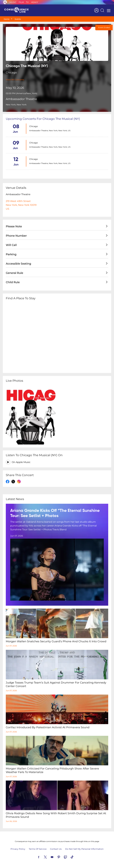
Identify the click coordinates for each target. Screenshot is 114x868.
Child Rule (13, 282)
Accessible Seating (18, 264)
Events (18, 19)
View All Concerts (15, 80)
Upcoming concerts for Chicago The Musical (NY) (43, 119)
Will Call (11, 245)
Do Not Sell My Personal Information (84, 849)
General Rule (14, 273)
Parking (11, 254)
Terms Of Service (38, 849)
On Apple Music (21, 462)
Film (21, 2)
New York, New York (16, 105)
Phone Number (16, 236)
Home (7, 19)
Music (13, 2)
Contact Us (56, 849)
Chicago (34, 126)
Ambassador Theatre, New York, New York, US (50, 131)
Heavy (35, 2)
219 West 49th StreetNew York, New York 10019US (21, 205)
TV (27, 2)
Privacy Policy (18, 849)
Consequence (5, 2)
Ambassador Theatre (21, 99)
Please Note (14, 226)
